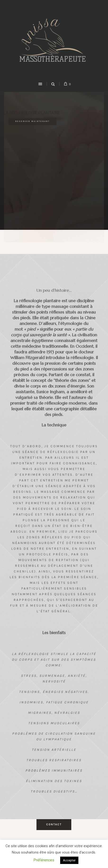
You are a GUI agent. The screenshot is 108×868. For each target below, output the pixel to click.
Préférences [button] (44, 860)
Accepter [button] (69, 860)
